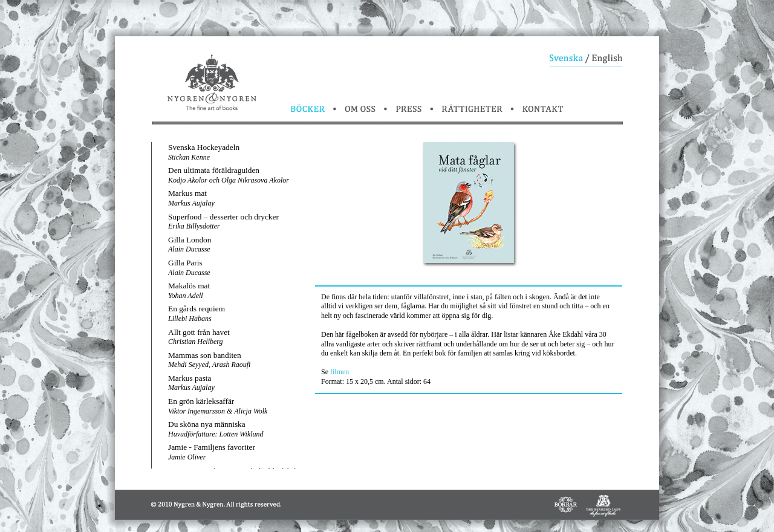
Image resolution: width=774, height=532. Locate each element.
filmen (340, 372)
